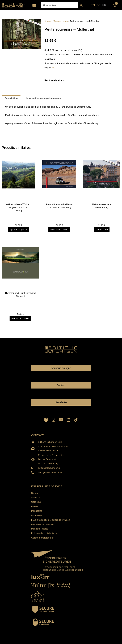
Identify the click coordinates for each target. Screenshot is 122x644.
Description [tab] (11, 98)
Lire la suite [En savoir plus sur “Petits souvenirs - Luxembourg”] (102, 230)
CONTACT (37, 435)
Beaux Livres (61, 21)
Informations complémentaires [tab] (44, 98)
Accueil (48, 21)
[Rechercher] (81, 5)
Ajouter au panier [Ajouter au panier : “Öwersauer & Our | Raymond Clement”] (20, 318)
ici (53, 68)
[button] (34, 5)
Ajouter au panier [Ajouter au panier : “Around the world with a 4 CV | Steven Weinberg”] (59, 230)
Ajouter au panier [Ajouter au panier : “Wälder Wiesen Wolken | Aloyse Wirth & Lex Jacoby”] (19, 230)
